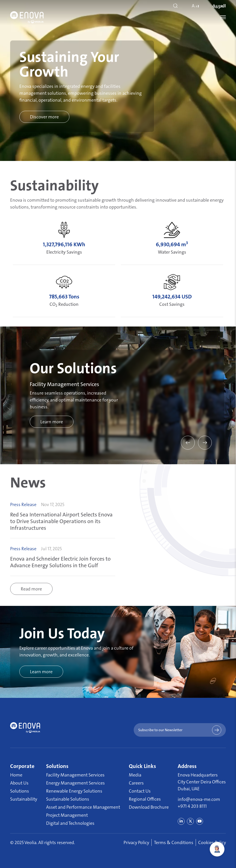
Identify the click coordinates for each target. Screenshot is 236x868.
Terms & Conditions (174, 842)
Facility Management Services (75, 775)
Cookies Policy (212, 842)
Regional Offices (145, 799)
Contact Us (140, 791)
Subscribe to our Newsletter (180, 730)
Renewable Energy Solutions (74, 791)
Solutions (20, 791)
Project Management (67, 815)
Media (135, 775)
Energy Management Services (75, 783)
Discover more (44, 117)
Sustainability (24, 799)
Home (16, 775)
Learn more (52, 422)
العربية (219, 6)
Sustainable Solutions (68, 799)
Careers (136, 783)
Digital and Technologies (70, 823)
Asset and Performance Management (83, 807)
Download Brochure (149, 807)
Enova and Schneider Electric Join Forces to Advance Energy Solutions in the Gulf (60, 562)
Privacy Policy (136, 842)
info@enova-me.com (199, 799)
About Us (19, 783)
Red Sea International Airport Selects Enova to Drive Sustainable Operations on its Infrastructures (61, 521)
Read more (31, 589)
